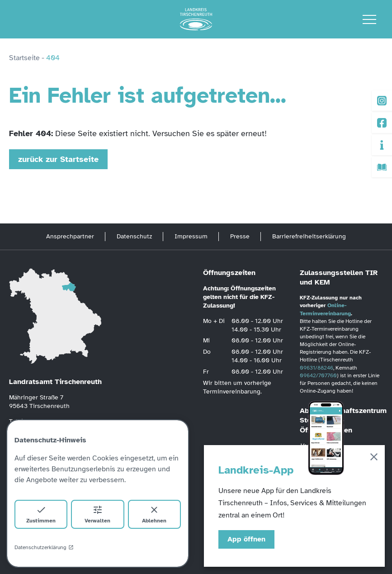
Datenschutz (134, 236)
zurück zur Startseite (58, 159)
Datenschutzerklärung (44, 547)
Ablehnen (154, 514)
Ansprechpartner (70, 236)
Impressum (191, 236)
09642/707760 (318, 375)
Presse (240, 236)
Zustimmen (41, 514)
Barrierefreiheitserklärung (309, 236)
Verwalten (97, 514)
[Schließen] (374, 458)
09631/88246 (316, 368)
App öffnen (246, 539)
